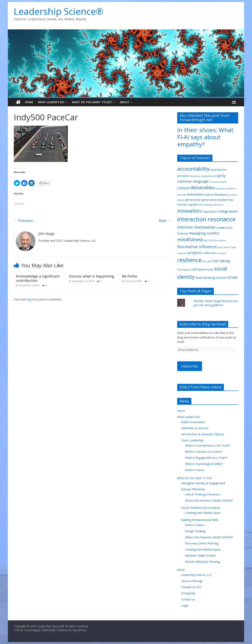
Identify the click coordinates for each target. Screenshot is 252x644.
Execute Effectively (193, 489)
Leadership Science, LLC (197, 575)
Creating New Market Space (203, 513)
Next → (165, 221)
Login (185, 605)
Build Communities (193, 422)
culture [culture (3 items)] (183, 188)
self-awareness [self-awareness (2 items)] (202, 269)
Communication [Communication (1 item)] (218, 182)
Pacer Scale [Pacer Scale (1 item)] (230, 247)
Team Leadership (192, 440)
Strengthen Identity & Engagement (203, 483)
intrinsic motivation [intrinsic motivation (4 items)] (196, 227)
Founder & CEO (191, 587)
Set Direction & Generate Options (203, 434)
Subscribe (190, 366)
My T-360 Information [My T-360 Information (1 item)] (215, 240)
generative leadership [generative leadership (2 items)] (217, 200)
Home (29, 102)
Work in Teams (195, 470)
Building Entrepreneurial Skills (200, 520)
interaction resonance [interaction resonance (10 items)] (206, 219)
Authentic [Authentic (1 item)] (196, 176)
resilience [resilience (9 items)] (189, 260)
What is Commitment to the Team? (208, 445)
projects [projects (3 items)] (195, 253)
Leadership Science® (59, 11)
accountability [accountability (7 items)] (193, 169)
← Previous (23, 221)
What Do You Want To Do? (92, 102)
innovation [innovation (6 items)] (189, 211)
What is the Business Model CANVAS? (209, 501)
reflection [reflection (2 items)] (210, 253)
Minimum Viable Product (201, 556)
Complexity (188, 593)
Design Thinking (195, 531)
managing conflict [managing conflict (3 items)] (204, 233)
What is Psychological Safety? (204, 464)
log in (31, 299)
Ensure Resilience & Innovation (201, 508)
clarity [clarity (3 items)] (220, 176)
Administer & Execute (195, 428)
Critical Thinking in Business (203, 494)
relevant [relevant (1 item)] (222, 253)
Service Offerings (192, 581)
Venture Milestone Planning (202, 562)
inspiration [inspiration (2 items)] (210, 211)
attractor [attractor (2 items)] (183, 176)
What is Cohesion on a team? (204, 452)
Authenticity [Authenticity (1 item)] (208, 176)
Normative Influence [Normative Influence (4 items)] (197, 247)
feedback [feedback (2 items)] (221, 194)
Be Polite (130, 276)
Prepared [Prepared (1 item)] (182, 253)
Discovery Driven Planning (202, 543)
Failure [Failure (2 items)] (209, 194)
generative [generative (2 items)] (193, 200)
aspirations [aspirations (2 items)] (219, 169)
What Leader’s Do (51, 102)
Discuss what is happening (92, 276)
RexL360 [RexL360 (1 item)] (207, 261)
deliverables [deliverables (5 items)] (203, 188)
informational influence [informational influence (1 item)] (210, 205)
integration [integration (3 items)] (228, 211)
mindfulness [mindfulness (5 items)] (190, 240)
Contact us (188, 599)
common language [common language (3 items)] (193, 181)
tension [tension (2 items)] (221, 278)
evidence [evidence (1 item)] (221, 189)
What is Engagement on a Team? (206, 458)
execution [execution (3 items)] (195, 194)
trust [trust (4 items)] (233, 277)
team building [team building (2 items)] (205, 278)
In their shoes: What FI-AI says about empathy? (205, 137)
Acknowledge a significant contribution (38, 278)
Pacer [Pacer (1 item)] (220, 247)
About (125, 102)
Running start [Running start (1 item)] (184, 270)
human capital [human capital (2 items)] (187, 204)
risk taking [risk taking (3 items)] (221, 261)
